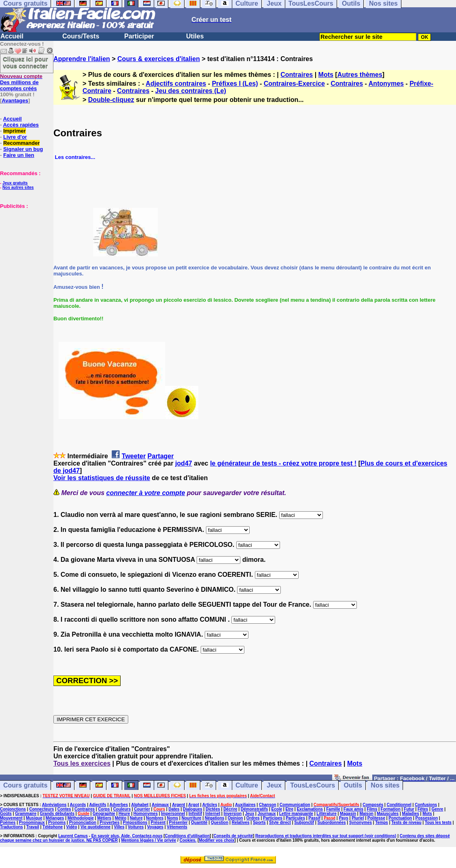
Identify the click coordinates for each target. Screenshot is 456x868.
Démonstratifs (254, 809)
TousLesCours (313, 785)
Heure (124, 814)
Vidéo (71, 827)
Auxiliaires (245, 805)
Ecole (277, 809)
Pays (343, 818)
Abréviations (54, 805)
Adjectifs (98, 805)
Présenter (178, 822)
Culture (247, 785)
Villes (119, 827)
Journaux (267, 814)
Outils (353, 785)
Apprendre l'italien (82, 59)
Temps (382, 822)
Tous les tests (438, 822)
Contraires (297, 75)
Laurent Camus (73, 836)
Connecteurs (41, 809)
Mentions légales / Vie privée (148, 840)
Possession (427, 818)
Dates (174, 809)
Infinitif (195, 814)
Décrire (230, 809)
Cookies (188, 840)
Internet (213, 814)
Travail (33, 827)
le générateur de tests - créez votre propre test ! (283, 463)
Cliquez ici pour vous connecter (25, 62)
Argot (194, 805)
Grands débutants (57, 814)
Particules (295, 818)
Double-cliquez (111, 100)
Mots (326, 75)
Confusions (426, 805)
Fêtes (423, 809)
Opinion (235, 818)
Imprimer (15, 131)
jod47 (184, 463)
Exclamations (310, 809)
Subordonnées (332, 822)
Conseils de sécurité (233, 836)
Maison (366, 814)
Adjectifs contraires (176, 84)
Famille (333, 809)
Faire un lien (19, 155)
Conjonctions (13, 809)
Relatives (241, 822)
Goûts (6, 814)
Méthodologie (81, 818)
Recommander (21, 143)
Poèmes (8, 822)
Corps (104, 809)
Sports (259, 822)
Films (372, 809)
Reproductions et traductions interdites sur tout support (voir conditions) (326, 836)
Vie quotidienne (95, 827)
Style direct (280, 822)
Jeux (274, 785)
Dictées (213, 809)
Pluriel (358, 818)
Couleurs (122, 809)
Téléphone (53, 827)
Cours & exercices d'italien (159, 59)
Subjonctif (304, 822)
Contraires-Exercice (294, 84)
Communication (295, 805)
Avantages (15, 101)
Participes (273, 818)
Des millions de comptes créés (21, 82)
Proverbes (109, 822)
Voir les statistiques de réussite (102, 478)
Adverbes (119, 805)
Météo (121, 818)
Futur (409, 809)
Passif (314, 818)
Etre (290, 809)
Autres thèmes (360, 75)
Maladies (411, 814)
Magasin (348, 814)
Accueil (12, 36)
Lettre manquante (296, 814)
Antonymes (386, 84)
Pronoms (57, 822)
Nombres (155, 818)
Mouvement (11, 818)
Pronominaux (32, 822)
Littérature (326, 814)
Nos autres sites (18, 187)
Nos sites (385, 785)
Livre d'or (15, 137)
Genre (438, 809)
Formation (391, 809)
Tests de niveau (406, 822)
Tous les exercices (82, 763)
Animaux (160, 805)
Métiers (104, 818)
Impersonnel (173, 814)
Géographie (104, 814)
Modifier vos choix (217, 840)
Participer (139, 36)
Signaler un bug (23, 149)
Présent (158, 822)
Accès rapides (21, 125)
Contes (64, 809)
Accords (78, 805)
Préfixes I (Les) (235, 84)
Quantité (199, 822)
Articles (210, 805)
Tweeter (134, 456)
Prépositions (135, 822)
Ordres (253, 818)
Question (220, 822)
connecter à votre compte (146, 493)
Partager (161, 456)
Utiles (195, 36)
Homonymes (146, 814)
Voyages (155, 827)
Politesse (376, 818)
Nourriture (192, 818)
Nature (136, 818)
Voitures (136, 827)
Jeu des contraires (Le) (191, 91)
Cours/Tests (81, 36)
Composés (373, 805)
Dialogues (193, 809)
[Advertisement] (24, 250)
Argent (178, 805)
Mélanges (55, 818)
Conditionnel (399, 805)
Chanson (268, 805)
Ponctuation (400, 818)
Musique (34, 818)
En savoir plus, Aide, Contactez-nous (127, 836)
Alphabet (140, 805)
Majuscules (388, 814)
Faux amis (353, 809)
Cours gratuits (25, 785)
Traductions (12, 827)
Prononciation (83, 822)
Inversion (233, 814)
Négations (214, 818)
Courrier (142, 809)
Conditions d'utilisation (188, 836)
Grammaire (26, 814)
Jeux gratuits (15, 183)
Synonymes (361, 822)
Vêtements (177, 827)
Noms (173, 818)
